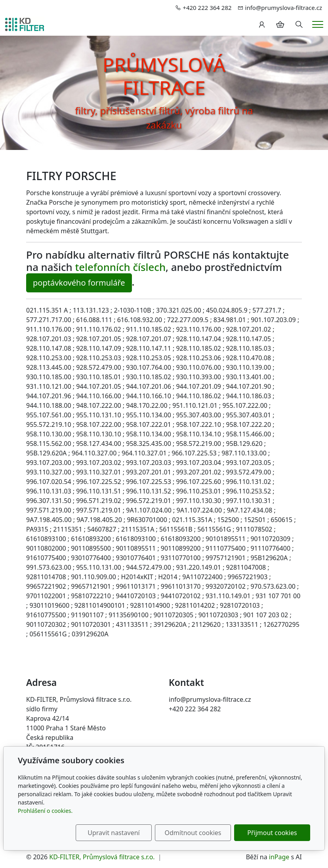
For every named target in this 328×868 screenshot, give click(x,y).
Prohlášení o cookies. (45, 811)
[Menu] (318, 24)
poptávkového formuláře (79, 283)
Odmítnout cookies (193, 833)
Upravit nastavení (113, 833)
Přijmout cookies (272, 833)
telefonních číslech (120, 267)
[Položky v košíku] (280, 25)
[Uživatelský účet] (262, 25)
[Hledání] (299, 25)
